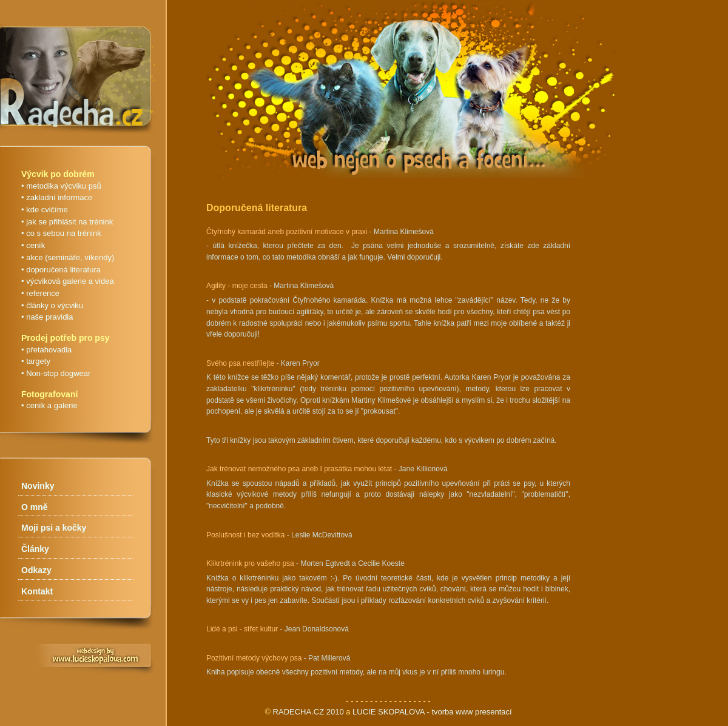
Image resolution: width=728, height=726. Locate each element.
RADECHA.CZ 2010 (308, 712)
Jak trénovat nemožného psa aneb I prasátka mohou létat (299, 469)
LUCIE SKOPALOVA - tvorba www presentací (432, 712)
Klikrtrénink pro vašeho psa (250, 563)
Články (35, 549)
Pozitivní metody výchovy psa (254, 658)
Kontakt (37, 591)
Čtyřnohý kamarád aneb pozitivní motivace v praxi (287, 232)
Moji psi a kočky (54, 528)
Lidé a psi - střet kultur (242, 629)
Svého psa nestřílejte (240, 363)
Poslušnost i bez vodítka (245, 535)
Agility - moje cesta (237, 286)
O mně (35, 507)
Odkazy (36, 570)
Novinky (38, 486)
